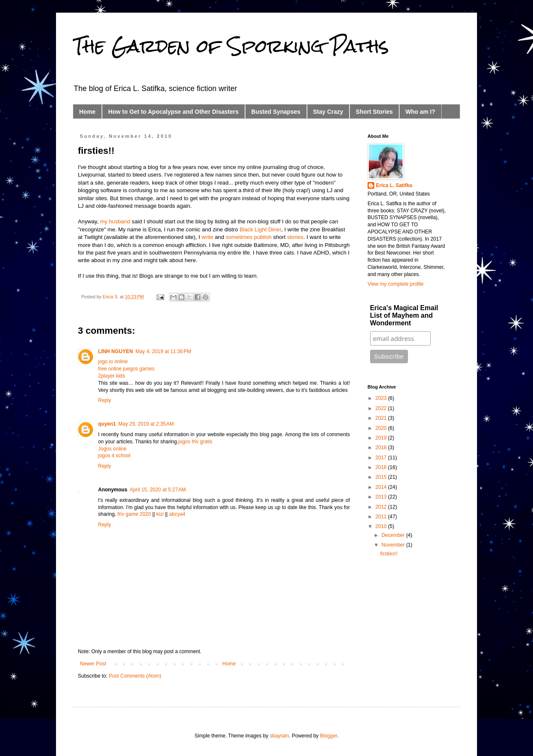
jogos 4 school (114, 456)
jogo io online (113, 362)
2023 (382, 398)
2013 (382, 497)
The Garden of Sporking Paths (231, 46)
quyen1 (107, 424)
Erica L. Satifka (394, 185)
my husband (115, 221)
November (394, 545)
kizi (160, 514)
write (208, 237)
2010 (382, 526)
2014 (382, 487)
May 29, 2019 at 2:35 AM (146, 424)
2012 (382, 507)
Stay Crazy (328, 112)
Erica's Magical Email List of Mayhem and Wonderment (404, 315)
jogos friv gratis (196, 442)
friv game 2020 (134, 514)
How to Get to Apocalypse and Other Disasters (173, 112)
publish (263, 237)
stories (295, 237)
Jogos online (112, 449)
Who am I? (420, 112)
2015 (382, 477)
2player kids (112, 376)
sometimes (239, 237)
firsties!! (389, 554)
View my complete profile (396, 284)
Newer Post (93, 664)
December (394, 535)
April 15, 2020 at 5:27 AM (158, 490)
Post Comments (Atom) (135, 676)
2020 (382, 428)
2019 (382, 438)
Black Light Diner (260, 229)
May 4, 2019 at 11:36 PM (163, 351)
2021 (382, 418)
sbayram (280, 736)
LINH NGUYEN (116, 351)
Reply (105, 400)
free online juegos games (126, 369)
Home (87, 112)
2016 (382, 467)
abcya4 (177, 514)
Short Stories (374, 112)
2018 (382, 448)
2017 (382, 458)
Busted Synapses (276, 112)
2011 (382, 517)
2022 (382, 408)
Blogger (329, 736)
